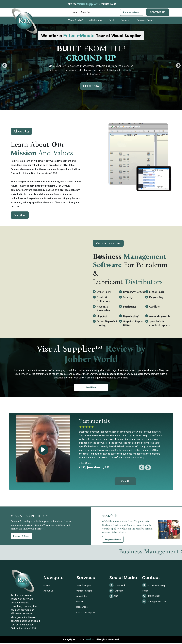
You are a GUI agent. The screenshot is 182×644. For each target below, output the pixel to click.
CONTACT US (158, 12)
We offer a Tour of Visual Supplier (91, 36)
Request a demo (132, 12)
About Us (49, 592)
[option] (91, 59)
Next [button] (177, 65)
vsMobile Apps (96, 20)
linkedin (116, 592)
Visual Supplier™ (76, 20)
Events (112, 20)
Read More (20, 215)
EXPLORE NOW (91, 86)
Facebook (118, 586)
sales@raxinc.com (156, 603)
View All (125, 482)
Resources (126, 20)
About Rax (85, 12)
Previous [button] (3, 65)
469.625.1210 (152, 598)
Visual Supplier (85, 586)
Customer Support (146, 20)
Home (75, 12)
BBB (114, 598)
